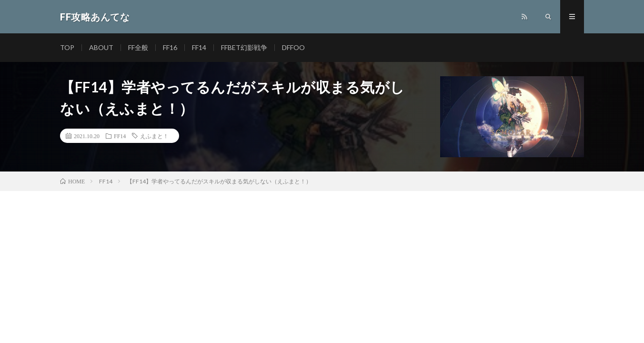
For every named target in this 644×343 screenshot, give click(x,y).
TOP (67, 47)
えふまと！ (154, 136)
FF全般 (138, 47)
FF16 (170, 47)
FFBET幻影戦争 (244, 47)
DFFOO (293, 47)
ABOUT (101, 47)
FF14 (199, 47)
